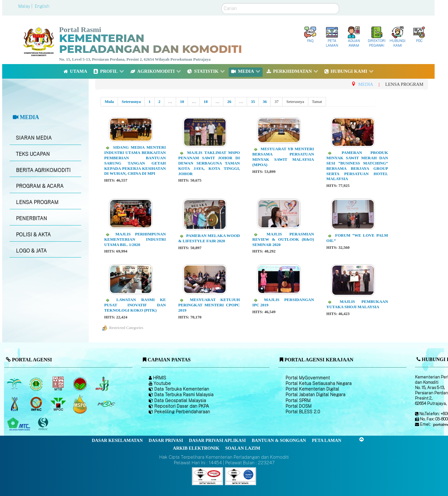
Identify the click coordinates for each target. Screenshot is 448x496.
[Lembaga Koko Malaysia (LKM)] (81, 384)
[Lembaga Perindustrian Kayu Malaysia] (59, 384)
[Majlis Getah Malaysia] (106, 404)
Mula (109, 102)
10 (182, 102)
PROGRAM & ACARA (40, 186)
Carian (222, 3)
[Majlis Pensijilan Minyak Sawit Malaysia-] (81, 404)
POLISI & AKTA (33, 235)
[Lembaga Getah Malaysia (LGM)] (37, 384)
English (42, 6)
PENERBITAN (31, 218)
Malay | (26, 6)
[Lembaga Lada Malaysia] (103, 384)
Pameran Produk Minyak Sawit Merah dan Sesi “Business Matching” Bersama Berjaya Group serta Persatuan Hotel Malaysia (357, 166)
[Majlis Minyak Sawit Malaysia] (59, 404)
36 (265, 102)
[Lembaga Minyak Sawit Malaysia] (15, 384)
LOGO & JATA (31, 251)
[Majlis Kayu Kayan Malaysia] (19, 424)
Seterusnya (131, 102)
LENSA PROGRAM (37, 202)
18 (205, 102)
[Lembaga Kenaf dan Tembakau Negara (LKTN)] (15, 404)
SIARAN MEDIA (34, 138)
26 (229, 102)
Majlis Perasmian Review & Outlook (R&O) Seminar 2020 (283, 239)
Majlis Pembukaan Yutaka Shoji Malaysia (357, 304)
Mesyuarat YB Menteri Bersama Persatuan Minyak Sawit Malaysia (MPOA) (283, 157)
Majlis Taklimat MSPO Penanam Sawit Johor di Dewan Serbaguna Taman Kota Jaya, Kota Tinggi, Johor (209, 163)
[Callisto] (208, 476)
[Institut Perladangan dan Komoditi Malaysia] (37, 404)
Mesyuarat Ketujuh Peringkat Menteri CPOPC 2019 (209, 305)
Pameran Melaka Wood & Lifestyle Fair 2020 (209, 238)
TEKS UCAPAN (33, 154)
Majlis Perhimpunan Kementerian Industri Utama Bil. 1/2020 (135, 239)
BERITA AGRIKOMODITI (43, 170)
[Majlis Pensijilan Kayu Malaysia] (44, 424)
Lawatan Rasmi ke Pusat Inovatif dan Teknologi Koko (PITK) (135, 305)
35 (253, 102)
